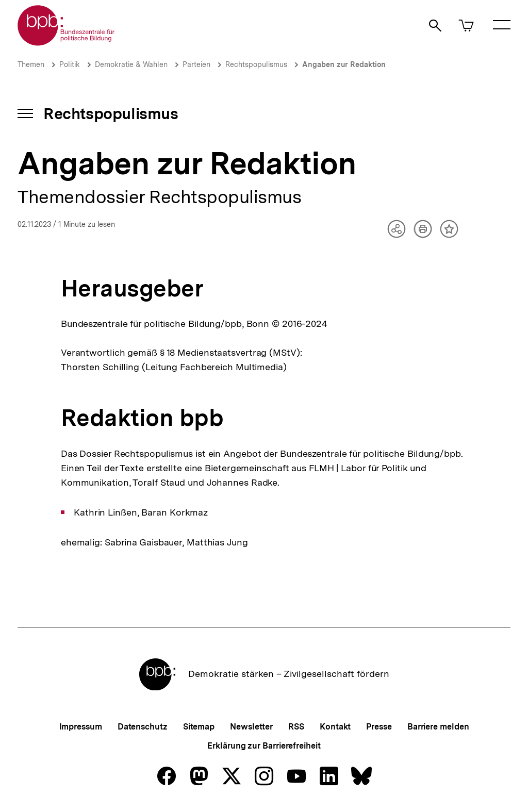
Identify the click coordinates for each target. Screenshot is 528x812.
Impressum (81, 727)
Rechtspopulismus (256, 64)
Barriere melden (438, 727)
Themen (31, 64)
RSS (296, 727)
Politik (70, 64)
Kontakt (335, 727)
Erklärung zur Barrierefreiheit (264, 746)
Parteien (196, 64)
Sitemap (199, 727)
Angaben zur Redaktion (344, 64)
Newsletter (251, 727)
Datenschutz (143, 727)
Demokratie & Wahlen (131, 64)
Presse (379, 727)
